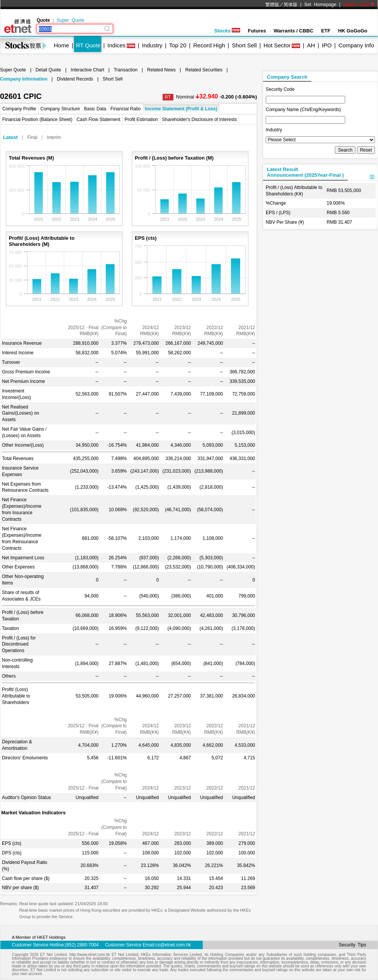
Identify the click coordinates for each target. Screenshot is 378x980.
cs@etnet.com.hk (173, 945)
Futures (257, 31)
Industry (152, 45)
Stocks (227, 31)
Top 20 (178, 45)
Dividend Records (75, 79)
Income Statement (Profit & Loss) (181, 109)
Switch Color (359, 5)
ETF (326, 31)
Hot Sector (277, 45)
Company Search (287, 77)
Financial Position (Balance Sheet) (37, 119)
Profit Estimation (141, 119)
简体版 (291, 5)
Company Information (24, 79)
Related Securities (204, 70)
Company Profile (19, 109)
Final (32, 137)
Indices (116, 45)
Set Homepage (320, 5)
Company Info (356, 45)
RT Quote (88, 45)
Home (61, 45)
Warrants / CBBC (294, 31)
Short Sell (244, 45)
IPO (327, 45)
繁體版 (272, 5)
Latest (10, 137)
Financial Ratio (125, 109)
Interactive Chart (87, 70)
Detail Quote (48, 70)
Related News (161, 70)
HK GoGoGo (353, 31)
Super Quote (70, 20)
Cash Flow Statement (98, 119)
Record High (209, 45)
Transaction (126, 70)
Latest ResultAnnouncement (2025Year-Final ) (305, 172)
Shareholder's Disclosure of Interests (200, 119)
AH (311, 45)
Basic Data (95, 109)
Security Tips (352, 945)
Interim (54, 137)
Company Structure (60, 109)
